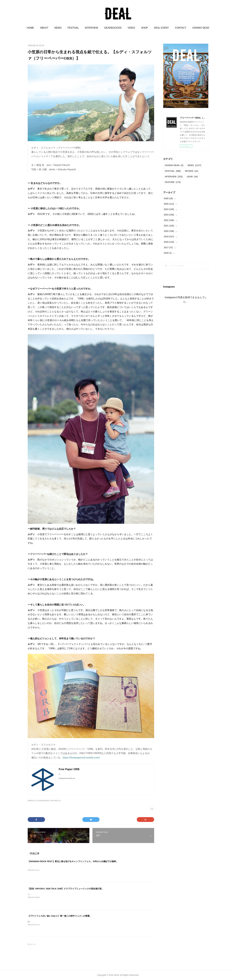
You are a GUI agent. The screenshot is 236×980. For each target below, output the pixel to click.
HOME (30, 28)
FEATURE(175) (55, 801)
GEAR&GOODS (113, 28)
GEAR (192, 177)
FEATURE (173, 182)
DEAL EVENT (161, 28)
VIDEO (131, 28)
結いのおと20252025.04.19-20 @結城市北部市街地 (48, 922)
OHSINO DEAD (174, 165)
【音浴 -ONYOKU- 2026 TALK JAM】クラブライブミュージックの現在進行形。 (66, 889)
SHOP (145, 28)
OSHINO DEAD (201, 28)
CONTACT (181, 28)
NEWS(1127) (32, 801)
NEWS (58, 28)
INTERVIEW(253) (43, 801)
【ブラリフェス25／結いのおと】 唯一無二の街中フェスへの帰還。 (60, 916)
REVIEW (192, 171)
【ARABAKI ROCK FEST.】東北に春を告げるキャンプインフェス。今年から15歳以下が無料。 (73, 861)
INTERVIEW (92, 28)
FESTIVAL (73, 28)
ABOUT (44, 28)
